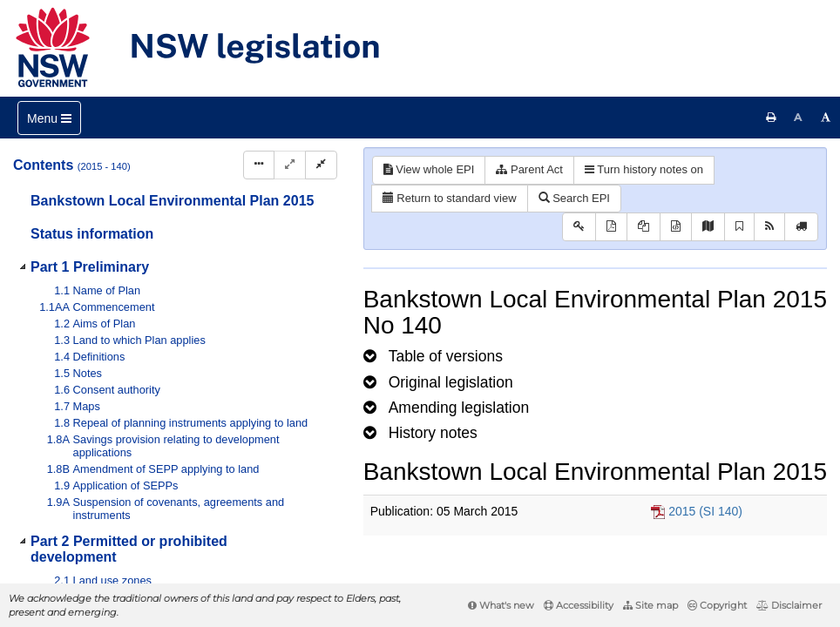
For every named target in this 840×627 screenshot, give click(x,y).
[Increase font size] (826, 118)
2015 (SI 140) (705, 511)
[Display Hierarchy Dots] (259, 165)
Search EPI (574, 198)
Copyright (717, 605)
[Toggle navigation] (49, 118)
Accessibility (579, 605)
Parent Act (529, 169)
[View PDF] (611, 227)
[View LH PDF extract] (644, 227)
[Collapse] (321, 165)
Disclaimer (789, 605)
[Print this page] (771, 118)
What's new (501, 605)
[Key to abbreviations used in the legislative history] (579, 227)
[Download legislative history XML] (676, 227)
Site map (650, 605)
